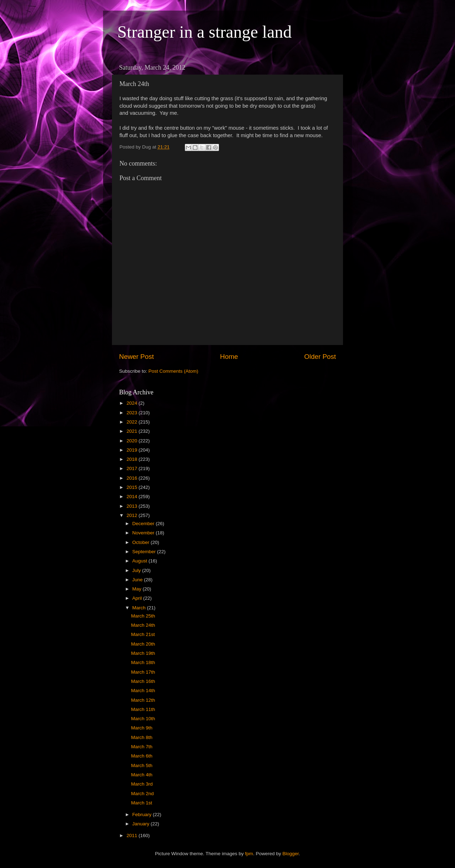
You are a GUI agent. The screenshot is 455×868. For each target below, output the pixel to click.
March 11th (143, 709)
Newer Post (136, 357)
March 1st (142, 803)
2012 (133, 515)
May (137, 589)
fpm (249, 854)
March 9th (142, 728)
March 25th (143, 616)
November (144, 533)
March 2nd (143, 794)
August (140, 561)
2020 (133, 441)
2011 (133, 835)
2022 (133, 422)
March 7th (142, 747)
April (138, 598)
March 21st (143, 634)
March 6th (142, 756)
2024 (133, 403)
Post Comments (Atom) (173, 371)
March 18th (143, 662)
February (143, 815)
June (138, 580)
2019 (133, 450)
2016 (133, 478)
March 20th (143, 644)
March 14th (143, 691)
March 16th (143, 681)
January (141, 824)
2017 (133, 468)
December (144, 524)
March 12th (143, 700)
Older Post (320, 357)
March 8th (142, 737)
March (140, 608)
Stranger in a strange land (205, 32)
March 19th (143, 653)
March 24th (143, 625)
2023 (133, 413)
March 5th (142, 765)
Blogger (290, 854)
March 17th (143, 672)
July (137, 570)
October (141, 542)
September (145, 552)
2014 (133, 497)
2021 (133, 431)
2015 (133, 487)
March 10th (143, 719)
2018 (133, 459)
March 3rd (142, 784)
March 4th (142, 775)
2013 (133, 506)
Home (229, 357)
